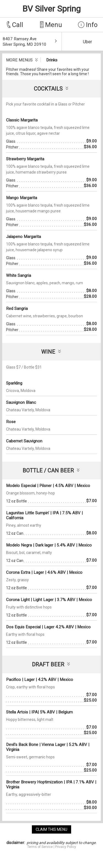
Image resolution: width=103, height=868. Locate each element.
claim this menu (51, 829)
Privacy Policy (66, 847)
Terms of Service (40, 847)
